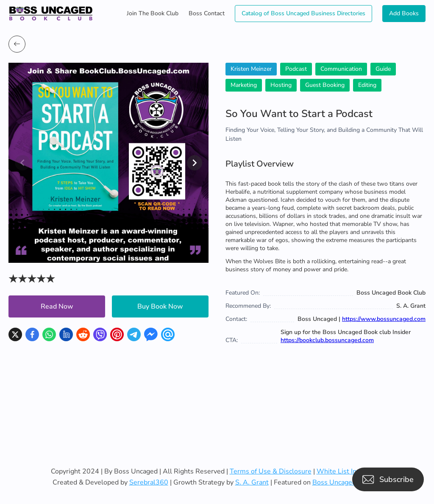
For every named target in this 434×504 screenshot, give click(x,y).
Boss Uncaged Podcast (347, 482)
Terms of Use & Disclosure (271, 471)
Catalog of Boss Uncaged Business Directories (303, 13)
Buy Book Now (160, 306)
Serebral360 (149, 482)
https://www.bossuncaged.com (384, 319)
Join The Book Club (153, 13)
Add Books (404, 13)
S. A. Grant (252, 482)
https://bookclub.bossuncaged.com (327, 340)
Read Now (57, 306)
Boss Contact (207, 13)
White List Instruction (350, 471)
